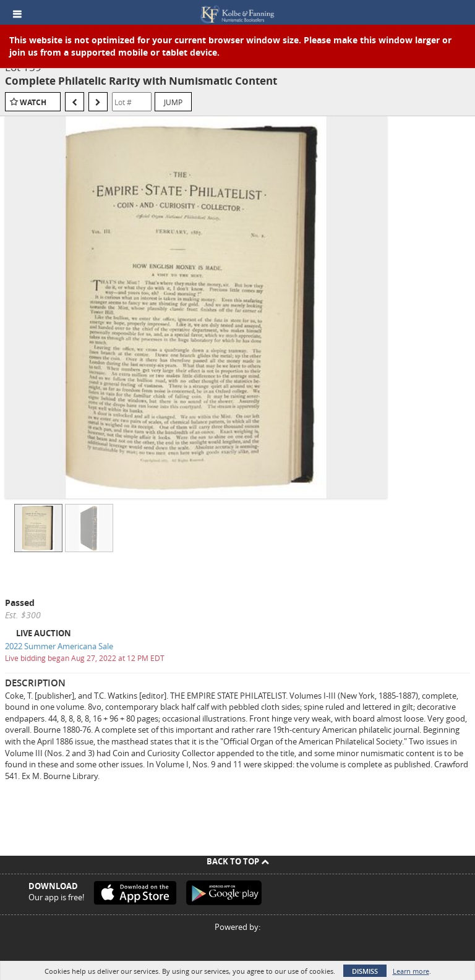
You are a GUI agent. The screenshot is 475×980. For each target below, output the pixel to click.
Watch (33, 102)
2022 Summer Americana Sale (59, 646)
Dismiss (365, 971)
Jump (173, 102)
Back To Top (238, 861)
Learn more (411, 971)
